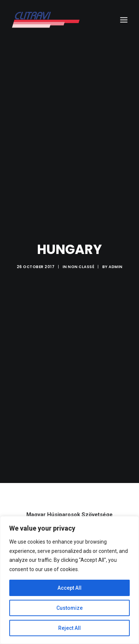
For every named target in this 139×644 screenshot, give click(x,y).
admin (116, 261)
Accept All (69, 588)
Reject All (69, 628)
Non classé (81, 261)
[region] (69, 580)
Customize (69, 608)
